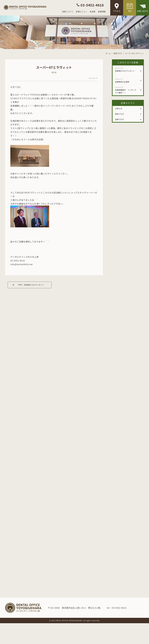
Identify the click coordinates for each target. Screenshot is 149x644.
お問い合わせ (143, 11)
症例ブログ (120, 119)
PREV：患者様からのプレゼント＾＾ (33, 285)
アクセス (117, 11)
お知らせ (119, 108)
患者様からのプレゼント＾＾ (127, 71)
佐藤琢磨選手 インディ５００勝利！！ (127, 90)
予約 (130, 11)
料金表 (93, 11)
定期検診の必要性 (127, 80)
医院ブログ (120, 114)
